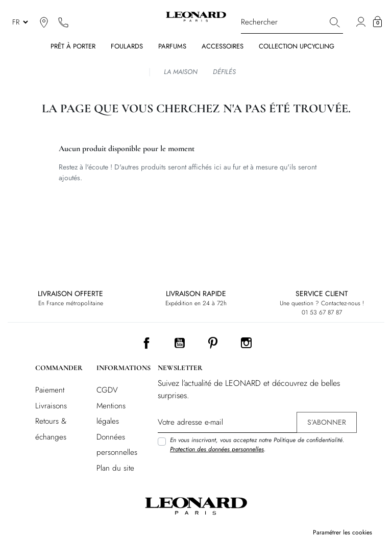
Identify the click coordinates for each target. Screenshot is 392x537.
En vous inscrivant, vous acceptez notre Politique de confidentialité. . (257, 445)
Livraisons (51, 406)
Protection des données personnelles (217, 449)
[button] (377, 22)
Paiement (50, 390)
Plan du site (115, 468)
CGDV (107, 390)
